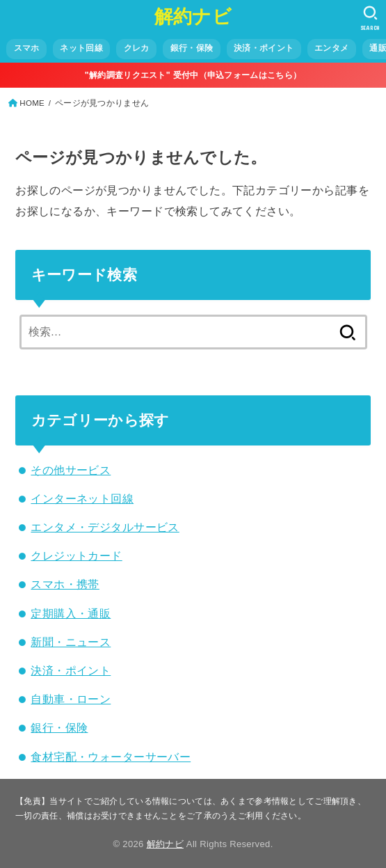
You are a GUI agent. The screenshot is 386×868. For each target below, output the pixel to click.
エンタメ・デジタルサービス (105, 527)
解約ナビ (193, 17)
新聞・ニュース (71, 642)
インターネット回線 (82, 498)
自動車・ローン (71, 699)
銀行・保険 (59, 727)
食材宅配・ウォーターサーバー (111, 757)
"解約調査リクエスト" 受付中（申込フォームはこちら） (193, 75)
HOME (32, 103)
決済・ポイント (71, 670)
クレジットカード (76, 555)
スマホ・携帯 (65, 584)
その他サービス (71, 470)
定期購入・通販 (71, 613)
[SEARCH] (370, 18)
